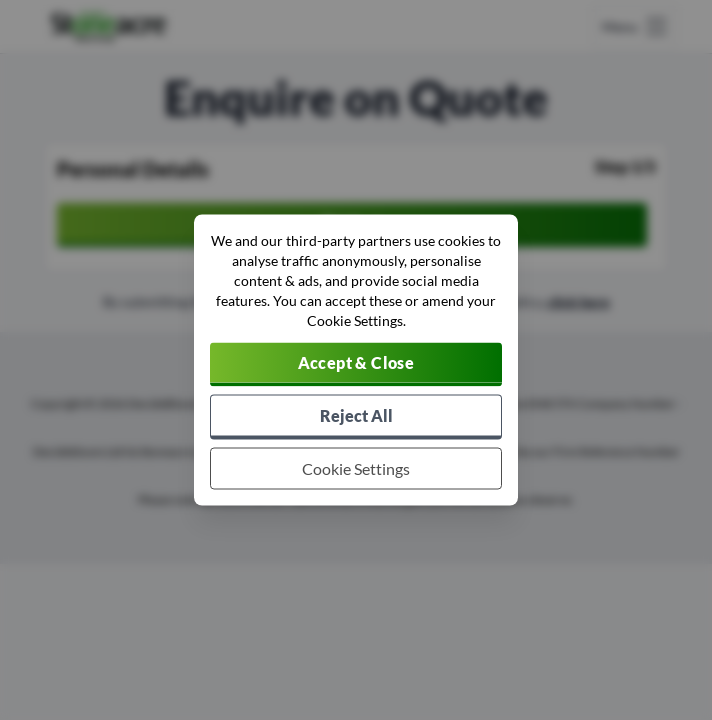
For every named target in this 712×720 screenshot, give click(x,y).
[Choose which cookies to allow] (356, 469)
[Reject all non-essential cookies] (356, 417)
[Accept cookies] (356, 365)
